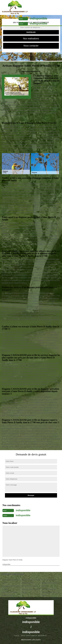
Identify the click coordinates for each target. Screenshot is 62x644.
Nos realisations (31, 39)
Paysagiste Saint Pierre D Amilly (11, 588)
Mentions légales (31, 640)
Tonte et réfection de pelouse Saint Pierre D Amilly (31, 589)
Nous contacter (31, 46)
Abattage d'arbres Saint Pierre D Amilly (31, 581)
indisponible (39, 18)
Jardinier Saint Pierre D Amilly (11, 581)
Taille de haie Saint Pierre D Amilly (9, 594)
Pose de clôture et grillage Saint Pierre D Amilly (50, 583)
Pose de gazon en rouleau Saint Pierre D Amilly (50, 592)
